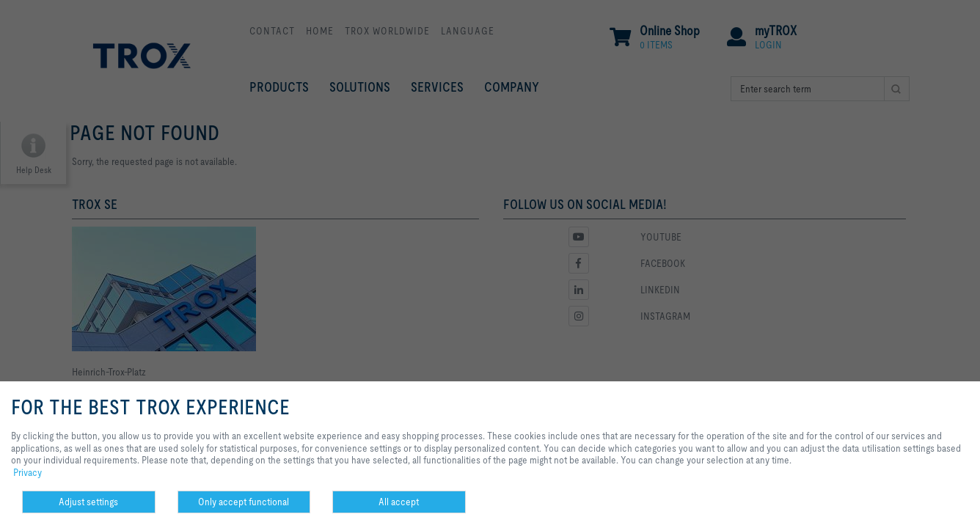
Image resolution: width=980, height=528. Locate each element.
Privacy (28, 472)
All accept (399, 502)
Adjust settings (88, 502)
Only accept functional (244, 502)
